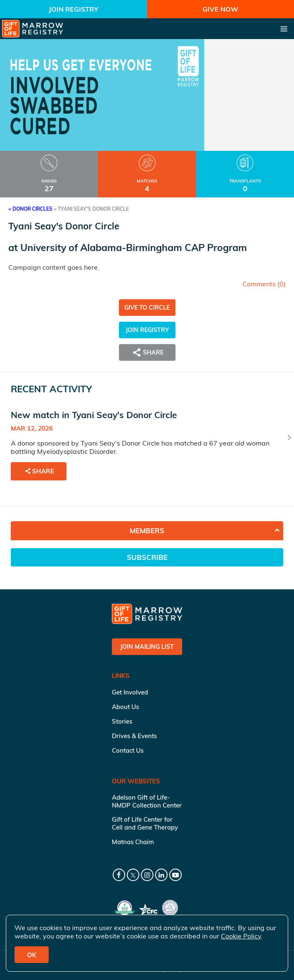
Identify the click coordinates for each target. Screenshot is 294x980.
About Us (125, 707)
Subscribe (147, 557)
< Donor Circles (30, 209)
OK (32, 955)
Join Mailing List (147, 647)
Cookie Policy (241, 936)
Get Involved (130, 692)
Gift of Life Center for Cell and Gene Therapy (145, 823)
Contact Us (128, 750)
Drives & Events (134, 736)
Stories (122, 721)
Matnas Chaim (133, 842)
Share (147, 352)
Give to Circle (147, 308)
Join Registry (73, 9)
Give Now (220, 9)
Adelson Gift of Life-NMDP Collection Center (147, 801)
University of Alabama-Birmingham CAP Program (134, 247)
